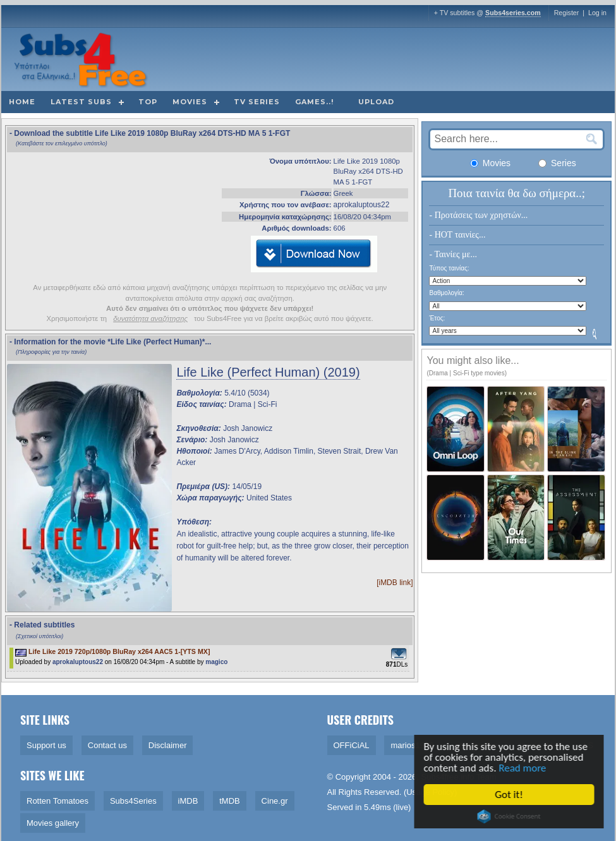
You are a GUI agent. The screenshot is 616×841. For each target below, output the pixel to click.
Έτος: (437, 318)
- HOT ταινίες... (457, 235)
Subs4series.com (513, 13)
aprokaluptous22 (362, 205)
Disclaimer (168, 745)
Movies (190, 102)
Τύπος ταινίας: (449, 268)
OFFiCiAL (352, 745)
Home (22, 102)
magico (216, 662)
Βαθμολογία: (446, 293)
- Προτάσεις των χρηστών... (478, 215)
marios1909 (412, 745)
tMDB (230, 801)
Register (567, 13)
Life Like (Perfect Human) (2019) (268, 372)
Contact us (107, 745)
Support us (46, 745)
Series (557, 163)
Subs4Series (133, 801)
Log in (597, 13)
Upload (376, 102)
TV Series (257, 102)
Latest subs (81, 102)
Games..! (314, 102)
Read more (526, 768)
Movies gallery (53, 823)
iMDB (188, 801)
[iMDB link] (395, 583)
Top (148, 102)
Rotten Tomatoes (57, 801)
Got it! (512, 795)
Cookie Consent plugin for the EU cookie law (512, 816)
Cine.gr (275, 801)
